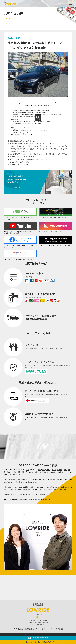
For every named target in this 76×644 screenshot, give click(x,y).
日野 (65, 470)
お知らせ (21, 629)
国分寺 (48, 470)
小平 (23, 472)
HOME (15, 629)
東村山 (14, 472)
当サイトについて (38, 629)
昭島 (39, 470)
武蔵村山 (60, 470)
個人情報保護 (28, 629)
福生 (19, 472)
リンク (46, 629)
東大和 (54, 470)
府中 (27, 472)
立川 (28, 470)
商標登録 (60, 629)
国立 (44, 470)
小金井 (9, 472)
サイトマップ (53, 629)
